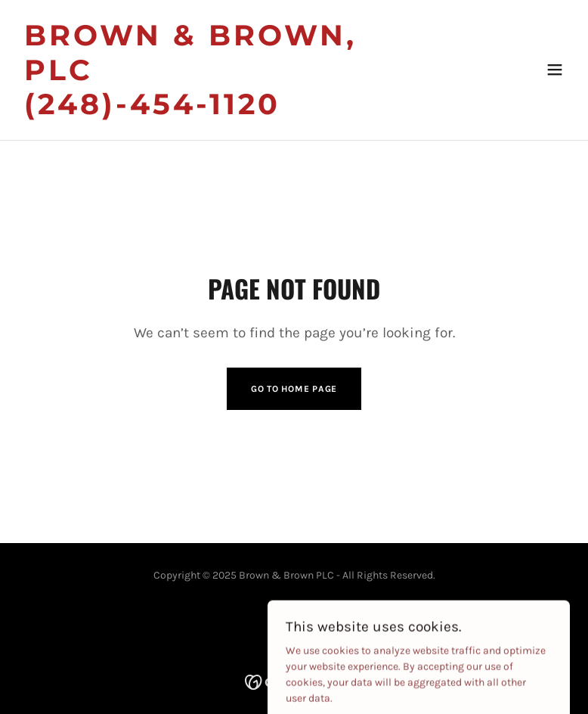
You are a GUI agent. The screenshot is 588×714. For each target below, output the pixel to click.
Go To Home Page (294, 389)
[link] (211, 111)
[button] (555, 70)
